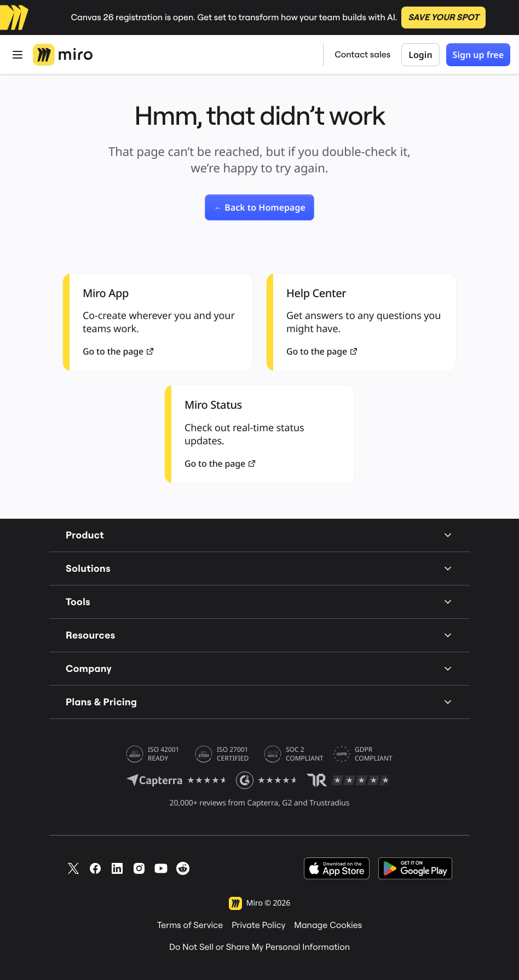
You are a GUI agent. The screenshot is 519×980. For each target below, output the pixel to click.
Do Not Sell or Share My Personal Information (259, 947)
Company (259, 668)
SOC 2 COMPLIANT (305, 754)
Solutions (259, 568)
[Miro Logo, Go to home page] (63, 55)
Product (259, 535)
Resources (259, 635)
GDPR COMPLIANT (374, 754)
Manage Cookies (328, 925)
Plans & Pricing (259, 702)
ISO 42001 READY (163, 754)
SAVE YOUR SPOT (443, 18)
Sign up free (478, 55)
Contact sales (362, 55)
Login (420, 55)
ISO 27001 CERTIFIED (233, 754)
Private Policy (258, 925)
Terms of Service (190, 925)
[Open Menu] (18, 55)
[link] (259, 207)
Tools (259, 602)
